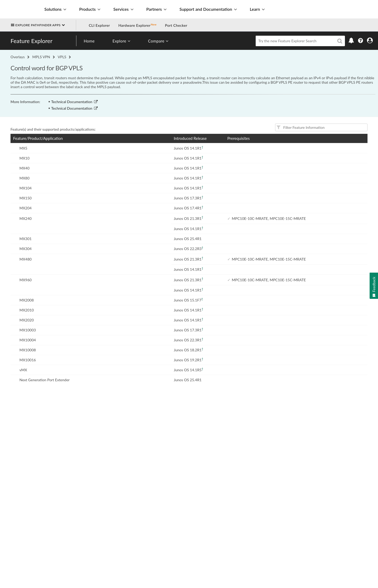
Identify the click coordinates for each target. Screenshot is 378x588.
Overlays (18, 57)
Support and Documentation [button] (208, 9)
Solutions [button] (55, 9)
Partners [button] (156, 9)
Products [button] (90, 9)
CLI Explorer (99, 25)
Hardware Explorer (135, 25)
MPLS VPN (41, 57)
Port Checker (176, 25)
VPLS (62, 57)
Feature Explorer (31, 41)
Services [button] (123, 9)
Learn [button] (257, 9)
